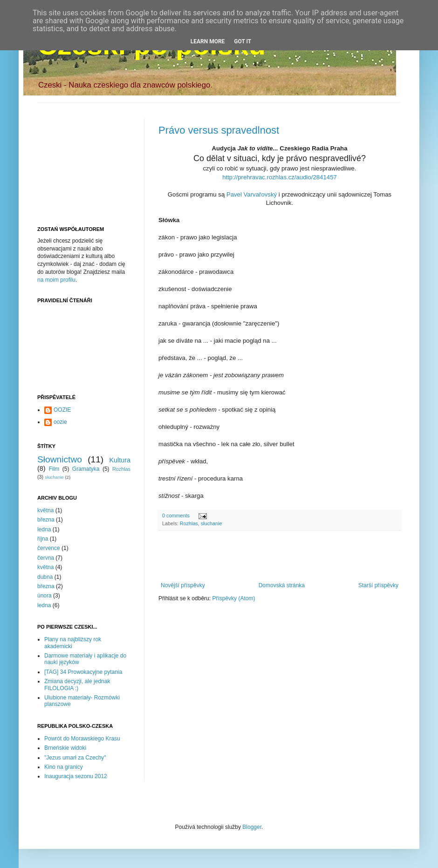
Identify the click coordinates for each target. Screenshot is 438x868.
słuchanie (212, 523)
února (44, 596)
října (43, 539)
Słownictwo (60, 459)
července (49, 548)
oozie (60, 422)
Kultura (120, 460)
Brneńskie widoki (65, 748)
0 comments (176, 515)
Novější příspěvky (183, 585)
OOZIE (62, 410)
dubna (45, 577)
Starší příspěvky (378, 585)
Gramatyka (86, 469)
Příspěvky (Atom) (233, 598)
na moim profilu (56, 280)
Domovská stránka (282, 585)
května (45, 510)
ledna (44, 529)
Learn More (208, 41)
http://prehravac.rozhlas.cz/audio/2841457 (280, 177)
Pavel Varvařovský (252, 194)
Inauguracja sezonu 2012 (76, 776)
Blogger (252, 827)
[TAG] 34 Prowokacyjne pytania (83, 672)
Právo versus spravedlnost (219, 130)
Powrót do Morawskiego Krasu (82, 739)
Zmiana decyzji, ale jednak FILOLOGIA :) (77, 685)
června (46, 558)
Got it (243, 41)
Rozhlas (189, 523)
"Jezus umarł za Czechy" (75, 758)
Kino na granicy (64, 767)
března (46, 520)
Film (54, 469)
